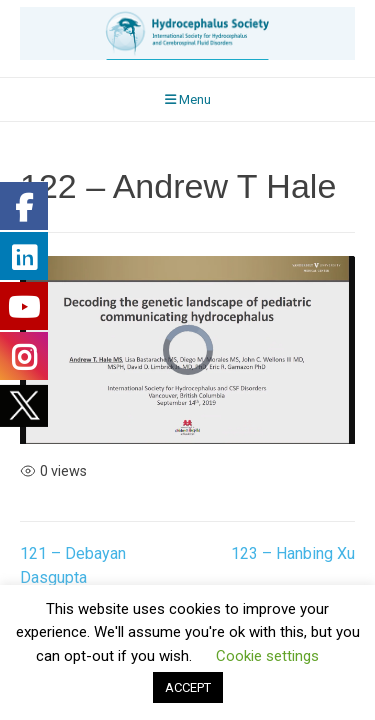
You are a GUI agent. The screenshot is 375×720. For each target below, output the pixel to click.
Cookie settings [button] (267, 656)
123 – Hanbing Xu (293, 553)
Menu (188, 99)
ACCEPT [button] (188, 687)
